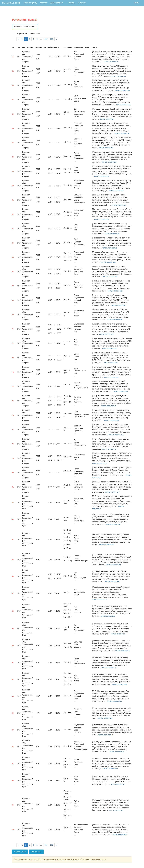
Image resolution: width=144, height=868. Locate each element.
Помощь (71, 3)
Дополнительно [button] (57, 3)
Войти (136, 3)
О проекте (82, 3)
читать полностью (111, 62)
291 (46, 39)
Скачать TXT (36, 852)
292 (52, 39)
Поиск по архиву (30, 3)
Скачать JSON (20, 852)
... (41, 39)
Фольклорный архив (11, 3)
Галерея (44, 3)
